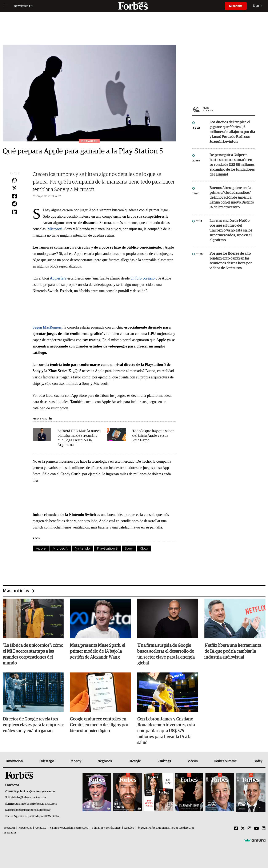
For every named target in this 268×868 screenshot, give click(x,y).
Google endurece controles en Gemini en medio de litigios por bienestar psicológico (99, 725)
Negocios (105, 761)
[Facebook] (236, 829)
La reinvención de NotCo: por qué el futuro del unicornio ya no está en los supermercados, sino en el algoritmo (231, 231)
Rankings (164, 761)
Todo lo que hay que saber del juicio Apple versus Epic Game (153, 436)
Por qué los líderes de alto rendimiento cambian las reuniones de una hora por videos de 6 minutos (231, 261)
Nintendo (82, 548)
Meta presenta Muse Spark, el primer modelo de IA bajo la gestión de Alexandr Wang (98, 651)
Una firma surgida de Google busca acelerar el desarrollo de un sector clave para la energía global (166, 654)
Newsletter (25, 828)
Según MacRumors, (48, 327)
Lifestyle (135, 761)
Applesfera (59, 278)
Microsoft (55, 229)
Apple (41, 548)
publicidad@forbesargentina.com (36, 791)
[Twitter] (243, 829)
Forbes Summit (225, 761)
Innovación (14, 761)
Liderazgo (47, 761)
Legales (129, 828)
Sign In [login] (258, 6)
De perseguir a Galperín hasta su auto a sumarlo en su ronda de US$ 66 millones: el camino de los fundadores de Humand (232, 165)
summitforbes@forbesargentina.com (36, 804)
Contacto (41, 828)
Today (257, 761)
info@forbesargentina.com (31, 798)
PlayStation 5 (107, 548)
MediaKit (9, 828)
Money (76, 761)
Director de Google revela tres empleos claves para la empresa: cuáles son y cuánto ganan (33, 725)
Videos (193, 761)
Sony (129, 548)
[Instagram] (249, 829)
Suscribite (236, 6)
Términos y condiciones (106, 828)
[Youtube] (257, 829)
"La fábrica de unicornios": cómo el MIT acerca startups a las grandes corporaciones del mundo (33, 654)
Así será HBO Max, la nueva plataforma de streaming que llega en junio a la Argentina (79, 438)
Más (229, 109)
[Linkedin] (264, 829)
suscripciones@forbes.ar (36, 810)
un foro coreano (143, 278)
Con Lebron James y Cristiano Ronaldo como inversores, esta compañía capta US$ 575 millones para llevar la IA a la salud (166, 731)
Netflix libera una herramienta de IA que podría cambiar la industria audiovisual (233, 651)
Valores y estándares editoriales (69, 828)
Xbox (144, 548)
